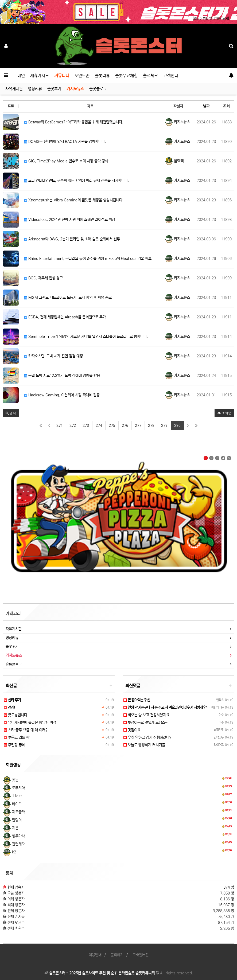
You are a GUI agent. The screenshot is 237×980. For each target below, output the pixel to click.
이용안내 (95, 955)
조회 (226, 106)
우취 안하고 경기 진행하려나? (147, 737)
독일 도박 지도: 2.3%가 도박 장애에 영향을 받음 (62, 376)
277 (138, 425)
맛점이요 (132, 730)
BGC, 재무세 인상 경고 (43, 278)
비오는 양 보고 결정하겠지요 (146, 715)
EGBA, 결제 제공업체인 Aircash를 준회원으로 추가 (65, 317)
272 (73, 425)
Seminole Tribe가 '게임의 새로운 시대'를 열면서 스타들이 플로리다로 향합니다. (86, 337)
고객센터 (171, 76)
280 (177, 425)
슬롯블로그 (98, 89)
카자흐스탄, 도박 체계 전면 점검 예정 (53, 356)
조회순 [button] (224, 413)
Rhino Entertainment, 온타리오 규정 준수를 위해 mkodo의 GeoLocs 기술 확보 (88, 259)
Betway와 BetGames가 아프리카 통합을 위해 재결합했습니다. (74, 122)
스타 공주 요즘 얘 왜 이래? (26, 730)
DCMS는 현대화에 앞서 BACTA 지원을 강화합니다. (65, 142)
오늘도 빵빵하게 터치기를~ (145, 745)
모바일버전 (141, 955)
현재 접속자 (16, 887)
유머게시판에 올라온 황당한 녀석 (30, 723)
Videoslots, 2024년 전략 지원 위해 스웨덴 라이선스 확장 (70, 220)
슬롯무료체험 (126, 76)
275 (112, 425)
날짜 (206, 106)
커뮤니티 (62, 76)
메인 (21, 76)
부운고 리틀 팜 (17, 737)
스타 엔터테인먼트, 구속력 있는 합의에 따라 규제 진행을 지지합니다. (76, 181)
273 (86, 425)
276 (125, 425)
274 (99, 425)
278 (151, 425)
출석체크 (150, 76)
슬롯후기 (54, 89)
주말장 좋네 (14, 745)
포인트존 (82, 76)
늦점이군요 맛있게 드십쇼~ (145, 723)
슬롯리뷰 (102, 76)
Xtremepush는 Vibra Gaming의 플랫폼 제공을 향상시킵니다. (74, 200)
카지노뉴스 (75, 89)
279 (164, 425)
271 (60, 425)
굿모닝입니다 (15, 715)
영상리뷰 (35, 89)
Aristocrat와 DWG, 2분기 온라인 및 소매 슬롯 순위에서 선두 (72, 239)
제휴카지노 (40, 76)
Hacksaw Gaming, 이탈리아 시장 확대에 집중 (62, 395)
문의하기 (117, 955)
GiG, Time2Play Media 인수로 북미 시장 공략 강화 (66, 161)
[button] (11, 413)
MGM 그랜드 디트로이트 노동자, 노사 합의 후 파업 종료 (68, 298)
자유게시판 (14, 89)
